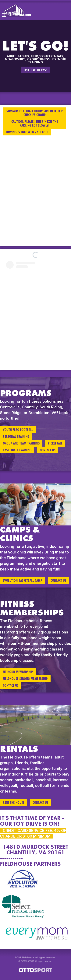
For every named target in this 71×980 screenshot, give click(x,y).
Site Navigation (16, 15)
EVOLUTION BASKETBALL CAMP (23, 580)
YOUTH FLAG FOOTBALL (18, 430)
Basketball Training (17, 450)
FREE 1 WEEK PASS (35, 70)
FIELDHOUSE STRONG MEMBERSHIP (25, 678)
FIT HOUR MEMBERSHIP (18, 672)
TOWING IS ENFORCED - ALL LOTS (27, 132)
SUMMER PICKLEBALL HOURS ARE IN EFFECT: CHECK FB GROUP (35, 113)
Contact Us (48, 450)
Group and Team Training (21, 443)
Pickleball (55, 443)
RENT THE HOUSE (14, 802)
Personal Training (16, 436)
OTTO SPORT (28, 961)
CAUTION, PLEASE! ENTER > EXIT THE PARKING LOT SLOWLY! (35, 123)
